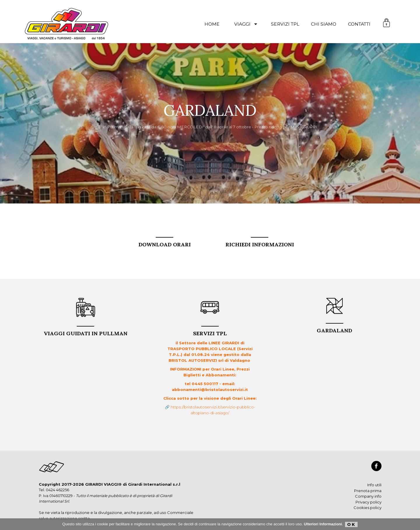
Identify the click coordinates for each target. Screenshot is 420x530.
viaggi (247, 24)
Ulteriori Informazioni (323, 524)
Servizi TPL (210, 331)
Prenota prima (368, 491)
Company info (368, 496)
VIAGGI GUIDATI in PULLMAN (86, 331)
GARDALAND (334, 328)
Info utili (374, 485)
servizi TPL (285, 24)
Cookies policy (367, 508)
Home (212, 24)
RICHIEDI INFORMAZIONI (260, 242)
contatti (359, 24)
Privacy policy (369, 502)
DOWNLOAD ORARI (165, 242)
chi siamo (324, 24)
